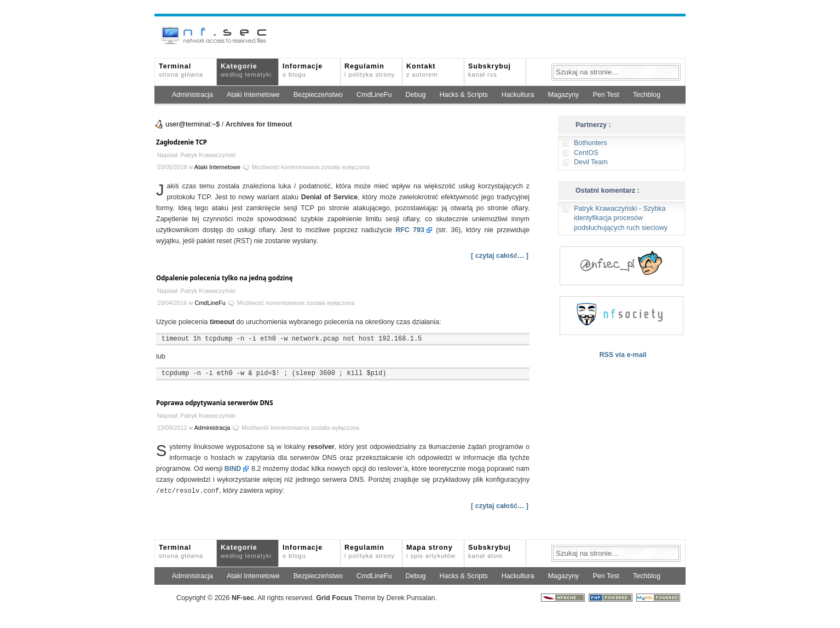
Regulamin (370, 70)
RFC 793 (410, 230)
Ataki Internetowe (253, 95)
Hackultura (518, 95)
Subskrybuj (490, 70)
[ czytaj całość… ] (500, 256)
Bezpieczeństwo (318, 95)
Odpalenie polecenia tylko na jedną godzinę (225, 278)
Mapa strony (431, 551)
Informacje (303, 70)
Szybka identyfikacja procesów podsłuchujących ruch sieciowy (621, 218)
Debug (416, 95)
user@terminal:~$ (192, 124)
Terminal (181, 70)
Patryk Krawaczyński (605, 209)
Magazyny (563, 95)
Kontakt (422, 70)
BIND (233, 469)
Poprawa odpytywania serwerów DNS (215, 403)
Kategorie (246, 70)
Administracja (192, 95)
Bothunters (590, 143)
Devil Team (591, 162)
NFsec (243, 597)
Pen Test (606, 95)
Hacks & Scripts (463, 95)
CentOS (586, 153)
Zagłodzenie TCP (182, 142)
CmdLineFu (374, 95)
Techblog (647, 95)
